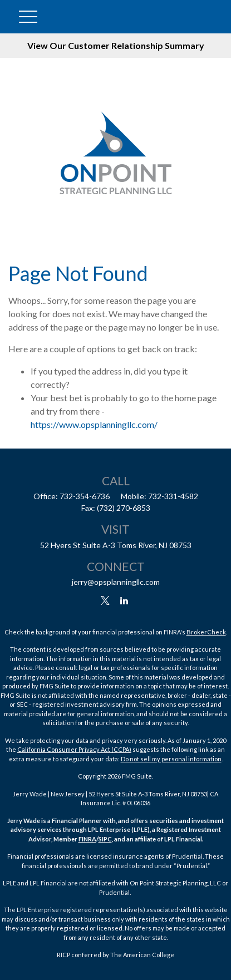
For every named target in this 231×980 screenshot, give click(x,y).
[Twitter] (105, 601)
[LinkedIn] (124, 601)
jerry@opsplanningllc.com (116, 582)
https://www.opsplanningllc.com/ (94, 424)
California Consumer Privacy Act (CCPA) (74, 749)
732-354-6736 (85, 496)
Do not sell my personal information (171, 759)
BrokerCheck (206, 632)
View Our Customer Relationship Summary (116, 45)
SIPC (105, 839)
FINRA (87, 839)
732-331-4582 (173, 496)
